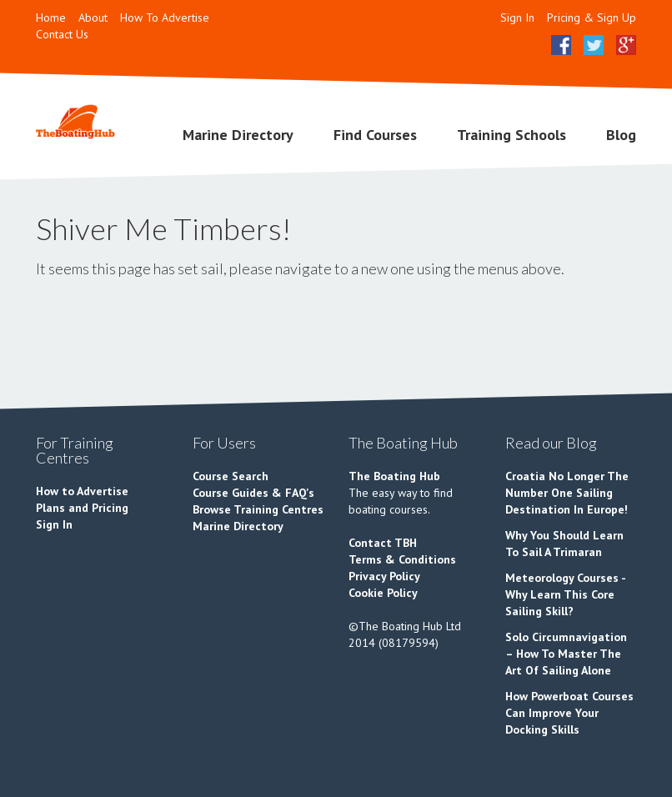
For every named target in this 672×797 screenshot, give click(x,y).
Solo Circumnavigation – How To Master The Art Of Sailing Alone (566, 654)
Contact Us (62, 34)
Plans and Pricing (82, 508)
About (93, 18)
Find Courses (375, 135)
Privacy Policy (384, 576)
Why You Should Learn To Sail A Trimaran (564, 544)
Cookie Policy (383, 593)
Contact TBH (383, 543)
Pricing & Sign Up (592, 18)
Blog (621, 135)
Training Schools (512, 135)
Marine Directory (238, 135)
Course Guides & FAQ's (253, 493)
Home (51, 18)
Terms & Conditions (402, 559)
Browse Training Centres (258, 509)
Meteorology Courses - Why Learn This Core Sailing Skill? (565, 594)
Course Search (231, 476)
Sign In (517, 18)
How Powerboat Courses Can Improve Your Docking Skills (569, 713)
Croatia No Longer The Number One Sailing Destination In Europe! (567, 493)
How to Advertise (82, 491)
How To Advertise (165, 18)
